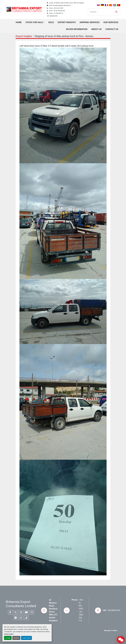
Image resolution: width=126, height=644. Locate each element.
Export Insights (67, 22)
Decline (16, 638)
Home (19, 22)
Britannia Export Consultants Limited (21, 604)
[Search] (102, 12)
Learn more (26, 638)
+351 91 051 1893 (58, 8)
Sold (51, 22)
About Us (96, 29)
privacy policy (9, 634)
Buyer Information (77, 29)
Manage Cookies (111, 630)
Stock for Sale (34, 22)
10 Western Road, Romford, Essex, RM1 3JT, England (69, 3)
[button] (35, 22)
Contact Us (112, 29)
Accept (8, 638)
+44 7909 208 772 (58, 13)
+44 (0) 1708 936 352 (59, 11)
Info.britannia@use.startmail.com (62, 5)
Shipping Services (90, 22)
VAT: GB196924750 (52, 16)
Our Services (111, 22)
